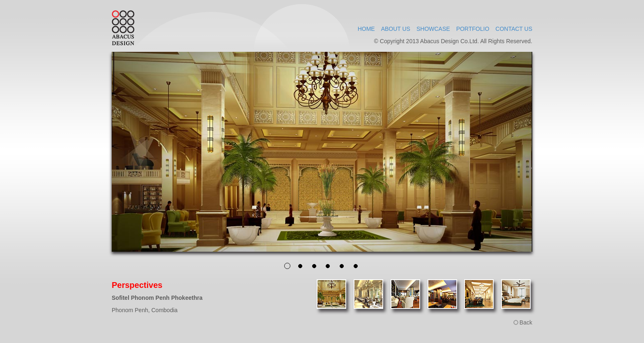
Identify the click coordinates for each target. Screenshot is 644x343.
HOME (366, 29)
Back (526, 322)
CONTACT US (514, 29)
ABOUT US (396, 29)
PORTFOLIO (473, 29)
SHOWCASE (433, 29)
